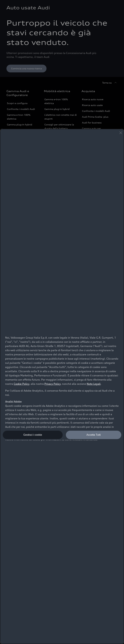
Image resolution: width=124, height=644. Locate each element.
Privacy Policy (52, 384)
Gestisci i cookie (33, 435)
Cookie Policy (21, 384)
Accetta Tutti (93, 435)
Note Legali (94, 384)
